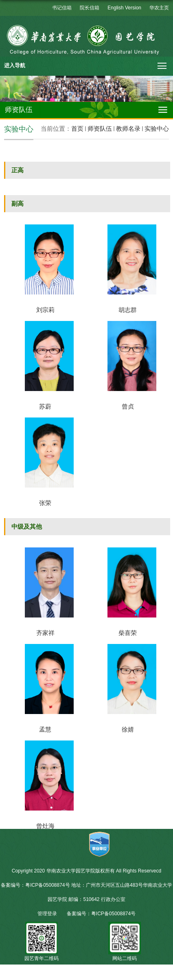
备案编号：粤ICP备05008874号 (101, 914)
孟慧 (45, 729)
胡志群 (128, 310)
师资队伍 (100, 129)
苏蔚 (45, 406)
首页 (77, 129)
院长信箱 (90, 8)
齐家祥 (45, 633)
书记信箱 (62, 8)
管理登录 (47, 914)
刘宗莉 (45, 310)
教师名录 (128, 129)
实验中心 (157, 129)
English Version (124, 8)
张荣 (45, 503)
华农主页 (159, 8)
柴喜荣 (128, 633)
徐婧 (128, 729)
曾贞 (128, 406)
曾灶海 (45, 826)
